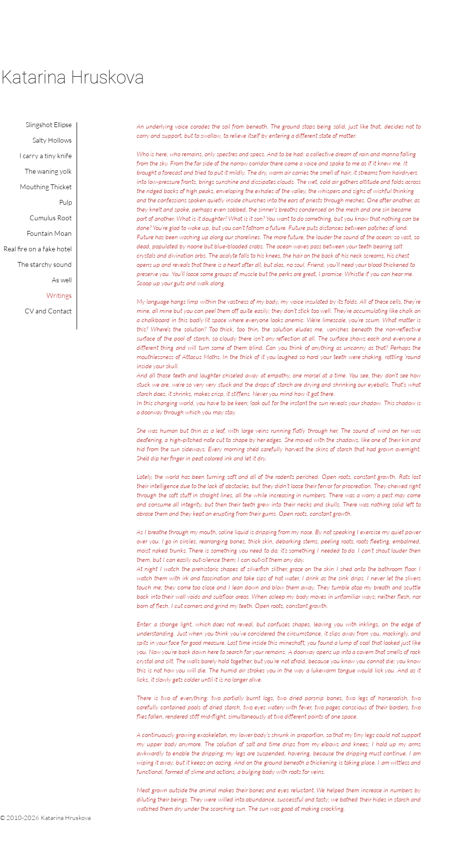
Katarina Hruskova (73, 77)
